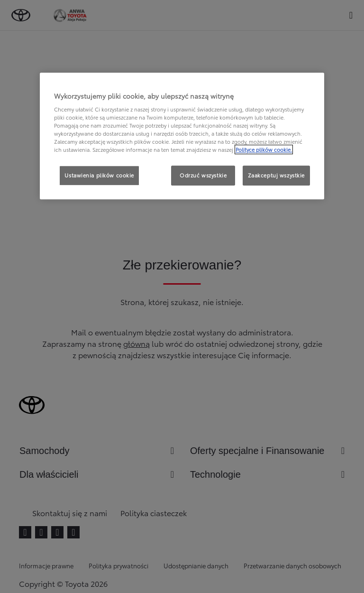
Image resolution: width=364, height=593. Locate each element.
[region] (182, 136)
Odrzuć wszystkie (203, 176)
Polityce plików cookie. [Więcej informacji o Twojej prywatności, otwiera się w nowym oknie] (264, 150)
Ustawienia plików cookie (99, 176)
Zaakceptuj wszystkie (276, 176)
